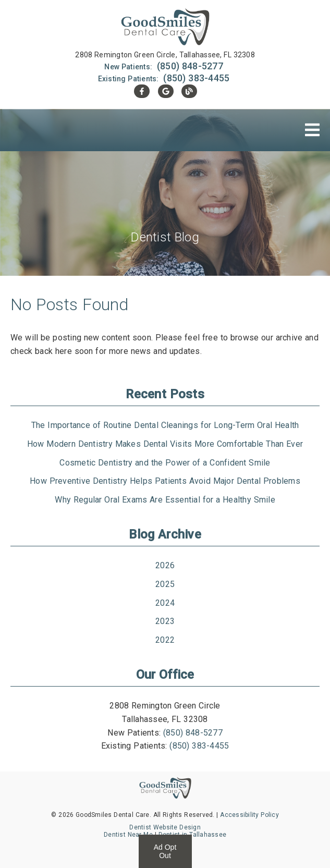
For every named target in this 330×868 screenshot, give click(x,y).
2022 (165, 640)
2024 (165, 603)
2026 (165, 565)
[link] (165, 28)
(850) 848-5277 (190, 66)
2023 (165, 621)
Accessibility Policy (249, 815)
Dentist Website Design (165, 827)
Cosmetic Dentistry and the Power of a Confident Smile (165, 463)
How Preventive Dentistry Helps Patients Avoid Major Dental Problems (165, 481)
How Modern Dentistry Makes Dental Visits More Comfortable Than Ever (165, 444)
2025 (165, 584)
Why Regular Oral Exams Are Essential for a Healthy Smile (165, 500)
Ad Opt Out (165, 851)
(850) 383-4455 (196, 78)
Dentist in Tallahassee (193, 835)
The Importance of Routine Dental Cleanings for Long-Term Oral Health (165, 425)
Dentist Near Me (128, 835)
